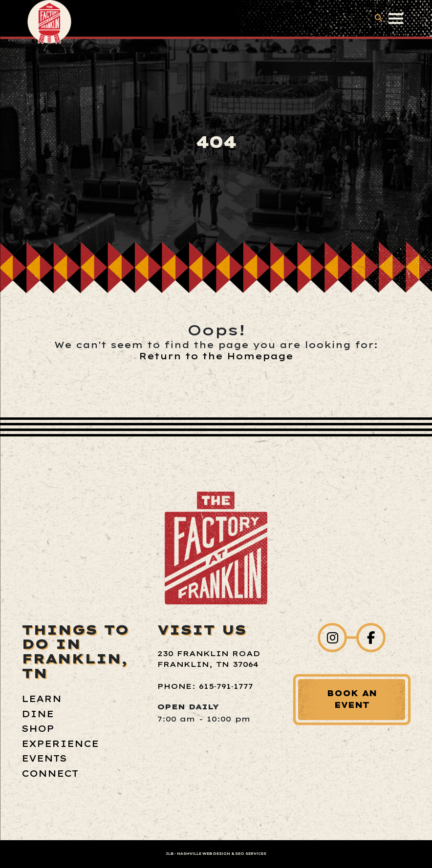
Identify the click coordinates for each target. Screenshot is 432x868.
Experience (60, 744)
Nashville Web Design (204, 854)
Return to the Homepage (216, 356)
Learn (42, 699)
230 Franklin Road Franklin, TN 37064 (209, 659)
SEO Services (251, 854)
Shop (38, 729)
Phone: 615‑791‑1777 (205, 686)
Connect (50, 774)
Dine (38, 714)
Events (44, 758)
